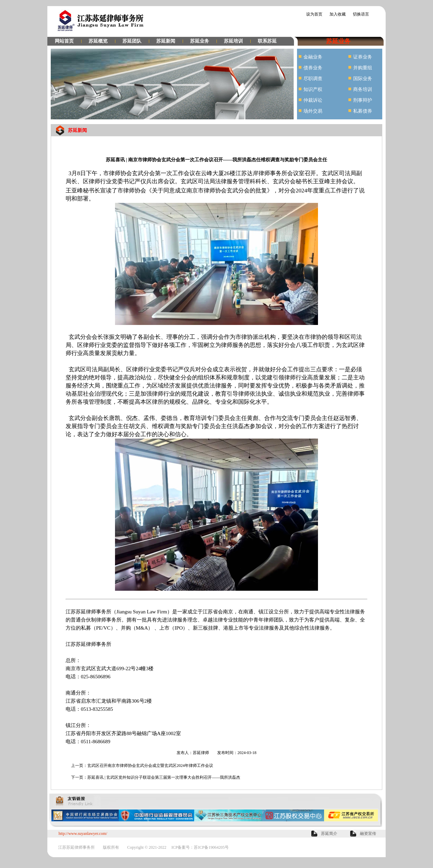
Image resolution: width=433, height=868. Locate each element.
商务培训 (363, 89)
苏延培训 (233, 41)
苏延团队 (132, 41)
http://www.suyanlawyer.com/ (83, 834)
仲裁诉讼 (313, 100)
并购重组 (363, 68)
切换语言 (361, 14)
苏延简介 (329, 834)
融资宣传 (368, 834)
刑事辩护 (363, 100)
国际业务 (363, 79)
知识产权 (313, 89)
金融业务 (313, 57)
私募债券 (363, 111)
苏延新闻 (166, 41)
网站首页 (64, 41)
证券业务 (363, 57)
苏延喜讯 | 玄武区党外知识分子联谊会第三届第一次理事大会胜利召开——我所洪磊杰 (164, 777)
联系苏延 (267, 41)
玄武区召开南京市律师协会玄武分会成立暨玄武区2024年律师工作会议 (150, 766)
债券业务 (313, 68)
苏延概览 (98, 41)
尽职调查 (313, 79)
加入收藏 (338, 14)
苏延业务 (200, 41)
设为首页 (314, 14)
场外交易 (313, 111)
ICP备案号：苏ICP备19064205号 (200, 847)
